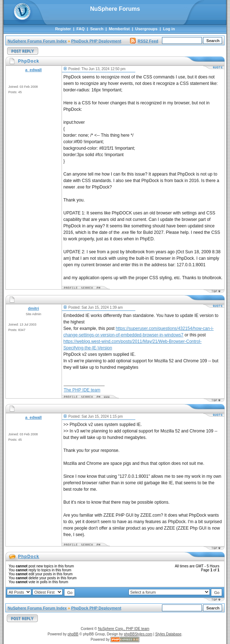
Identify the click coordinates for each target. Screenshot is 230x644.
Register (63, 29)
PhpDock (29, 557)
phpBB (73, 634)
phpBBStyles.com (138, 634)
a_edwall (33, 70)
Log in (169, 29)
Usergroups (146, 29)
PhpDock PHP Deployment (96, 41)
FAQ (80, 29)
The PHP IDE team (82, 390)
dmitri (34, 308)
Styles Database (168, 634)
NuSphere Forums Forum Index (37, 41)
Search (97, 29)
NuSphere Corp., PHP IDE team (124, 629)
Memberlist (119, 29)
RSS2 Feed (144, 41)
